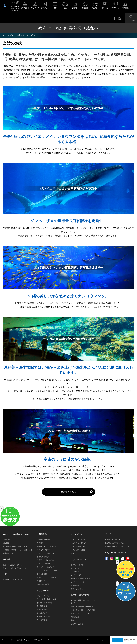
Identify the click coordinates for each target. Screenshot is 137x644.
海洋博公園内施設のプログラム (117, 546)
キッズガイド (42, 613)
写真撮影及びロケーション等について (17, 550)
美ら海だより (42, 620)
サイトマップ (7, 640)
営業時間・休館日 (44, 540)
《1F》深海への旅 (78, 550)
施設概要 (6, 543)
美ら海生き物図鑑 (44, 616)
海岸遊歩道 (75, 585)
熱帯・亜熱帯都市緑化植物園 (82, 607)
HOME (5, 5)
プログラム (45, 8)
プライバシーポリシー (43, 640)
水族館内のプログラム (113, 540)
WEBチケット (115, 9)
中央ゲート (75, 620)
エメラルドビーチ (78, 582)
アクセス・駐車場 (44, 550)
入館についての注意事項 (46, 577)
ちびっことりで (77, 589)
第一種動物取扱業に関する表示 (15, 546)
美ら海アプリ (42, 606)
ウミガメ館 (75, 572)
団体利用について (44, 557)
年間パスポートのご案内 (46, 546)
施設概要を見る (68, 492)
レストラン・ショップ (45, 553)
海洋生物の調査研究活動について (16, 568)
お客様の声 (41, 581)
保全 (65, 8)
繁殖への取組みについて (12, 565)
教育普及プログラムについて (14, 580)
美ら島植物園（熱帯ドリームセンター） (84, 602)
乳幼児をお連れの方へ (45, 560)
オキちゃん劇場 (77, 565)
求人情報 (125, 8)
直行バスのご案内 (44, 596)
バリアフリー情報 (44, 564)
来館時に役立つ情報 (44, 603)
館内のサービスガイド (45, 567)
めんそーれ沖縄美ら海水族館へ (15, 8)
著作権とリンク (23, 640)
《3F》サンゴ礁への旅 (79, 543)
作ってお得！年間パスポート (48, 599)
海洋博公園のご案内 (80, 595)
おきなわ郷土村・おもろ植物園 (83, 610)
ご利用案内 (25, 8)
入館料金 (40, 543)
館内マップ (75, 553)
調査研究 (75, 8)
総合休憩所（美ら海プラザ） (82, 579)
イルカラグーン (77, 568)
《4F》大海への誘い (79, 540)
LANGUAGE (131, 21)
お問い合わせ (8, 553)
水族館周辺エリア (79, 560)
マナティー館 (76, 575)
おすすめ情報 (43, 590)
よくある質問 (42, 574)
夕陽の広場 (75, 617)
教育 (55, 8)
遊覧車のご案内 (77, 624)
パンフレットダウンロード (47, 571)
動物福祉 (85, 8)
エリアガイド (35, 9)
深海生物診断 (42, 610)
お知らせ (105, 8)
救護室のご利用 (43, 584)
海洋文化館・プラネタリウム (82, 613)
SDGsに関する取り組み (95, 5)
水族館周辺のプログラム (114, 543)
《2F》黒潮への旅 (78, 546)
